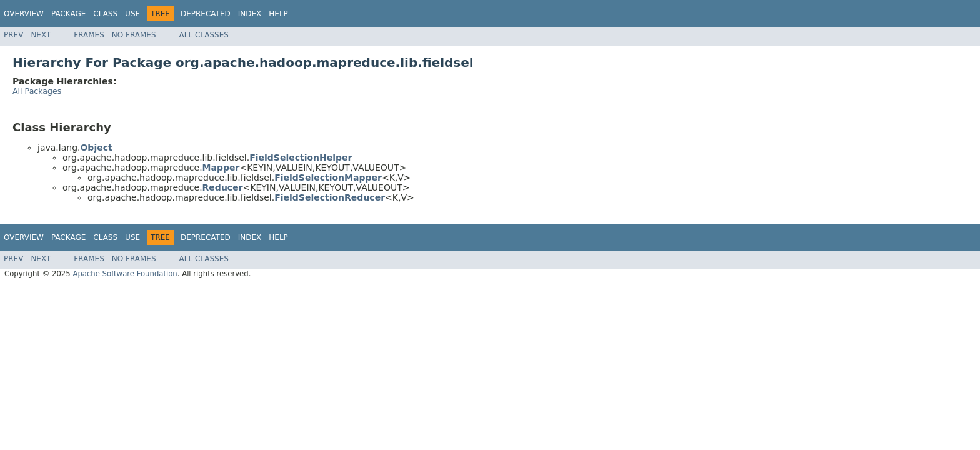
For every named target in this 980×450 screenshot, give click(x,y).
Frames (89, 35)
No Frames (134, 35)
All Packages (37, 91)
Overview (24, 14)
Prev (13, 35)
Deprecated (206, 14)
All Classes (204, 35)
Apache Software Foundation (125, 274)
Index (250, 14)
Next (41, 35)
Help (278, 14)
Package (68, 14)
